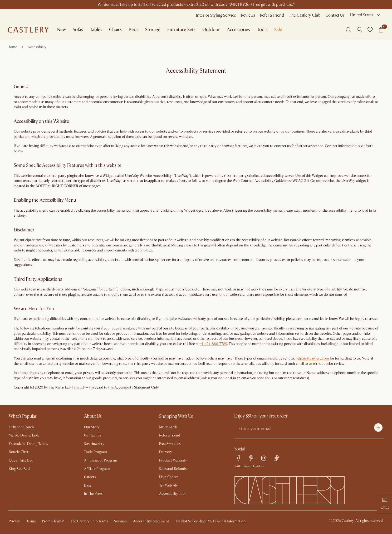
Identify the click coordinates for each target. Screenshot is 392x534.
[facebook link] (238, 458)
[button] (370, 30)
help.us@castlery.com (312, 358)
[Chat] (385, 504)
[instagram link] (264, 458)
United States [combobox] (362, 15)
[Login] (359, 30)
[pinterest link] (251, 458)
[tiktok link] (276, 458)
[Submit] (378, 428)
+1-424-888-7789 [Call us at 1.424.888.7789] (214, 344)
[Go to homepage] (28, 30)
